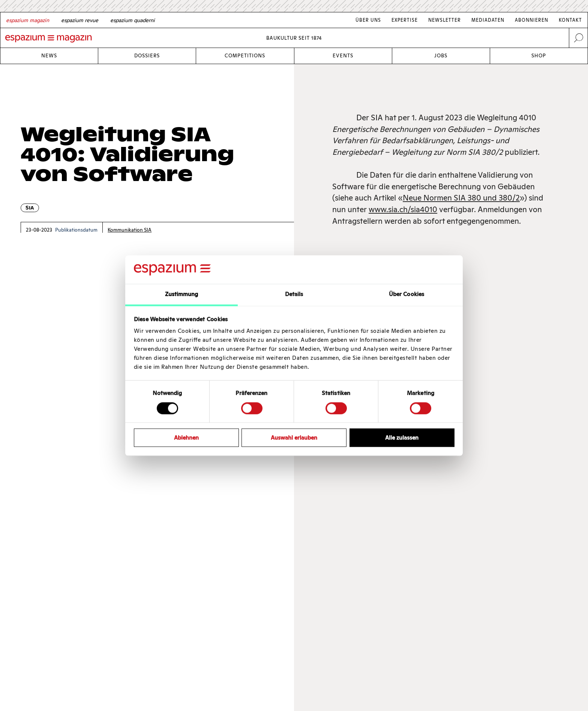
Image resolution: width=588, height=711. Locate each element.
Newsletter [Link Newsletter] (445, 20)
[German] (28, 20)
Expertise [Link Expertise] (405, 20)
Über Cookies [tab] (406, 294)
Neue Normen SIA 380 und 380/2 (461, 198)
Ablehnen (186, 438)
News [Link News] (49, 56)
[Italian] (133, 20)
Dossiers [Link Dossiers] (147, 56)
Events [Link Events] (343, 56)
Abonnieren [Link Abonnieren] (532, 20)
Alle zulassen (402, 438)
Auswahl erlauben (294, 438)
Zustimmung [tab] (182, 294)
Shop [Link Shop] (539, 56)
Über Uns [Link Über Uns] (368, 20)
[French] (80, 20)
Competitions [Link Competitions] (245, 56)
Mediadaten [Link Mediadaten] (488, 20)
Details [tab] (294, 294)
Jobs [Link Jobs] (441, 56)
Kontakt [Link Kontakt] (570, 20)
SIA (30, 208)
